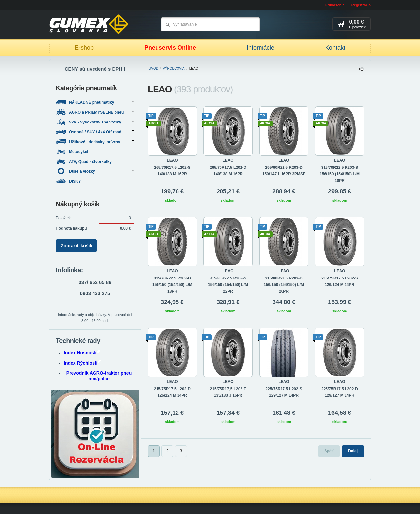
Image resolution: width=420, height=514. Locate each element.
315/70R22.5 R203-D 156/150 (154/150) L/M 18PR (172, 285)
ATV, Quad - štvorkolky (84, 161)
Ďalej (353, 451)
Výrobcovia (174, 68)
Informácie (261, 48)
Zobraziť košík (76, 246)
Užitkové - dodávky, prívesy (95, 142)
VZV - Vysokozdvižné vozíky (95, 122)
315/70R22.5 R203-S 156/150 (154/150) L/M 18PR (340, 174)
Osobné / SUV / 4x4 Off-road (95, 132)
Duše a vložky (95, 171)
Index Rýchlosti (82, 363)
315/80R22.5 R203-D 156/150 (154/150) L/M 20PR (284, 285)
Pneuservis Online (170, 48)
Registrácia (361, 5)
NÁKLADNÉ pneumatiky (95, 102)
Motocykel (73, 152)
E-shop (84, 48)
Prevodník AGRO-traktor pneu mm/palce (99, 376)
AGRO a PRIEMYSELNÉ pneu (95, 112)
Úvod (153, 68)
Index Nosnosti (82, 353)
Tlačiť (362, 70)
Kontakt (335, 48)
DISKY (69, 181)
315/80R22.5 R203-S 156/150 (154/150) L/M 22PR (228, 285)
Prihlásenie (335, 5)
